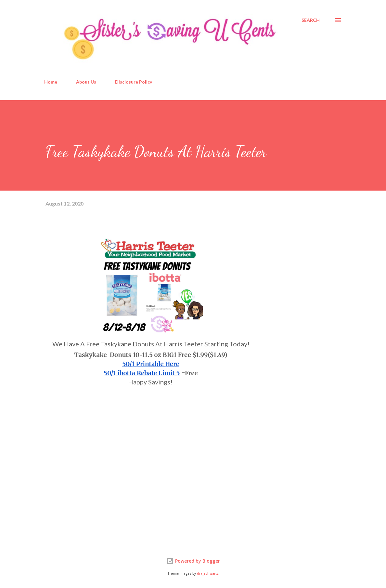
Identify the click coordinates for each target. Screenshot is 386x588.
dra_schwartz (208, 574)
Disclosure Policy (134, 82)
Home (51, 82)
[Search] (311, 20)
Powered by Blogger (193, 561)
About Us (86, 82)
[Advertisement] (94, 462)
